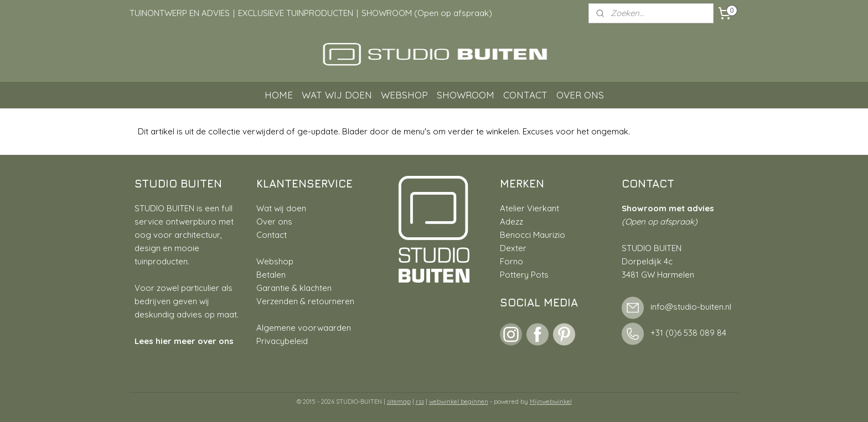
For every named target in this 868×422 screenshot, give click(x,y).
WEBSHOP (404, 95)
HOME (279, 95)
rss (420, 402)
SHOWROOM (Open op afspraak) (427, 13)
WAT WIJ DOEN (337, 95)
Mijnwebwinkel (551, 402)
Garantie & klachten (294, 288)
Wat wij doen (281, 208)
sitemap (399, 402)
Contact (272, 235)
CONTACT (525, 95)
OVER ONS (580, 95)
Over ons (274, 222)
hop (286, 261)
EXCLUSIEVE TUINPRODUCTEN (296, 13)
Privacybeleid (282, 341)
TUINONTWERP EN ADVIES (180, 13)
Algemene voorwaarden (304, 328)
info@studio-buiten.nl (691, 307)
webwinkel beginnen (459, 402)
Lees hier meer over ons (184, 341)
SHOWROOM (466, 95)
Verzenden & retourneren (305, 301)
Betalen (271, 275)
